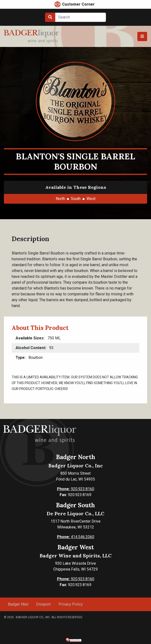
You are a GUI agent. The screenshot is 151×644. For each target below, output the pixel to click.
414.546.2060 (76, 537)
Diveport (43, 604)
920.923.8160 (76, 489)
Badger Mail (18, 604)
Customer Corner (78, 4)
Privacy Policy (71, 604)
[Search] (80, 17)
